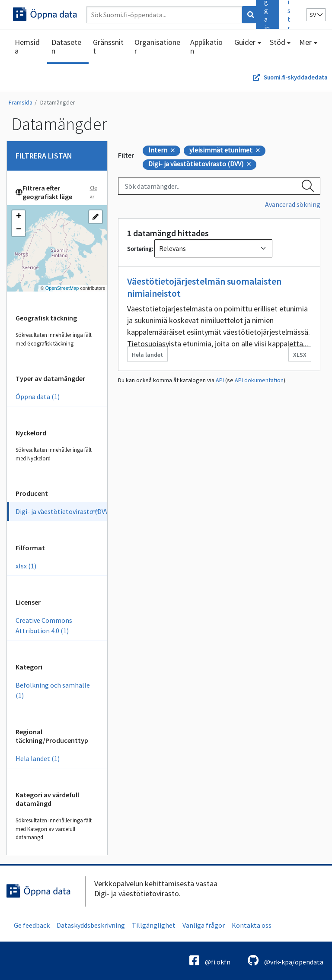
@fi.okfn (210, 960)
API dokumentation (259, 380)
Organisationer (157, 46)
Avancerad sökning (293, 204)
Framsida (21, 102)
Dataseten (66, 46)
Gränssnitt (108, 46)
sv (316, 15)
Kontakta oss (252, 925)
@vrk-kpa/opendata (286, 960)
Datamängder (58, 102)
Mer (305, 42)
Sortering (139, 249)
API (220, 380)
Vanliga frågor (204, 925)
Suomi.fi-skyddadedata (295, 77)
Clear (94, 192)
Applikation (206, 46)
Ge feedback (32, 925)
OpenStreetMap (62, 288)
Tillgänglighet (154, 925)
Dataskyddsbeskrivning (91, 925)
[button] (19, 217)
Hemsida (27, 46)
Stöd (278, 42)
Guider (245, 42)
